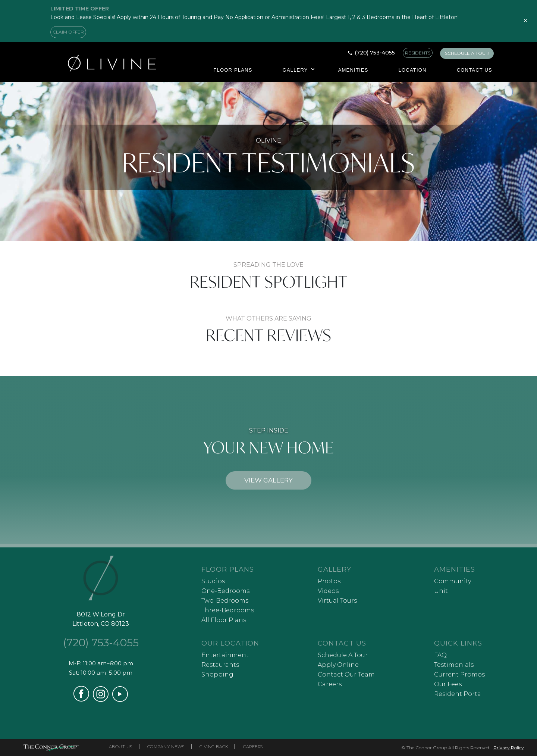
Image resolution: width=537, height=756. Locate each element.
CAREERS (253, 747)
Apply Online (338, 665)
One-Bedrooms (225, 591)
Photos (329, 581)
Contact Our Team (346, 674)
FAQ (440, 655)
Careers (330, 684)
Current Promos (459, 674)
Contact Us (475, 70)
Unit (441, 591)
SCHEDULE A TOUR (467, 53)
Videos (328, 591)
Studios (213, 581)
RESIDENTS (418, 53)
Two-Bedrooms (225, 601)
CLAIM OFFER (68, 32)
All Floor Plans (224, 620)
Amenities (353, 70)
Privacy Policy (509, 748)
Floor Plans (233, 70)
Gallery (295, 70)
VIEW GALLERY (268, 480)
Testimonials (454, 665)
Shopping (217, 674)
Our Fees (448, 684)
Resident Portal (459, 694)
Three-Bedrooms (228, 610)
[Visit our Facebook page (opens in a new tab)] (81, 699)
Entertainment (225, 655)
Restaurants (220, 665)
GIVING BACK (214, 747)
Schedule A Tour (343, 655)
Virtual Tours (337, 601)
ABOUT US (121, 747)
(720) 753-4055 (375, 53)
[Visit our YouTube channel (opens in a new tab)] (120, 700)
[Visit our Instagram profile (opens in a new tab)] (101, 700)
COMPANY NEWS (166, 747)
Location (413, 70)
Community (453, 581)
